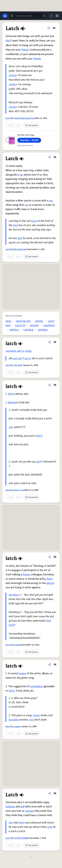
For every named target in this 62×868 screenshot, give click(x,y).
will (22, 807)
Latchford (49, 325)
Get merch (32, 125)
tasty (12, 691)
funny (50, 579)
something (36, 686)
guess (23, 673)
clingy (28, 351)
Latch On (20, 325)
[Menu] (57, 16)
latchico (14, 330)
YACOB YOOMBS (21, 838)
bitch (11, 394)
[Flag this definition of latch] (55, 342)
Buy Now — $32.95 (29, 140)
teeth (12, 625)
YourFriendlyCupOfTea (24, 118)
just (15, 358)
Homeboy (14, 595)
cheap (36, 715)
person (50, 583)
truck (34, 221)
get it (27, 358)
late (20, 238)
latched (34, 325)
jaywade (17, 645)
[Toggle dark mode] (51, 16)
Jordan (13, 75)
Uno (11, 823)
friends (37, 59)
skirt (38, 462)
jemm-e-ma (19, 490)
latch (8, 321)
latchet (13, 402)
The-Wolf (18, 365)
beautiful (14, 720)
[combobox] (28, 16)
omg (50, 827)
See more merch (25, 145)
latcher (39, 321)
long (15, 225)
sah (11, 427)
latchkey (43, 330)
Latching (28, 330)
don (8, 41)
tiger (49, 621)
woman (30, 811)
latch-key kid (23, 321)
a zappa (17, 727)
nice (31, 720)
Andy (22, 823)
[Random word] (44, 16)
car (21, 175)
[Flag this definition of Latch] (54, 28)
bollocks (10, 807)
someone (11, 351)
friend (25, 50)
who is (21, 351)
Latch (8, 118)
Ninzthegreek (20, 249)
